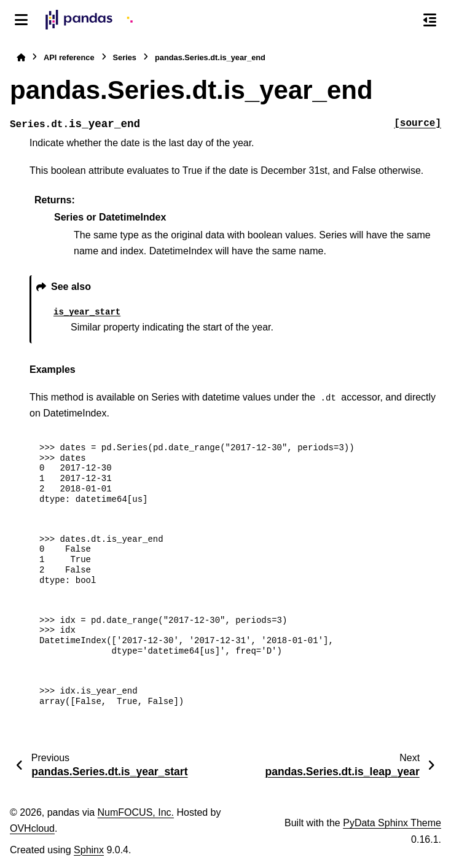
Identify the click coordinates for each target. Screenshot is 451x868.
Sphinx (89, 850)
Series (125, 57)
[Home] (21, 57)
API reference (69, 57)
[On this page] (430, 20)
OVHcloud (32, 828)
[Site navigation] (21, 20)
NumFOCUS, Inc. (136, 812)
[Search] (404, 20)
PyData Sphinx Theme (392, 823)
